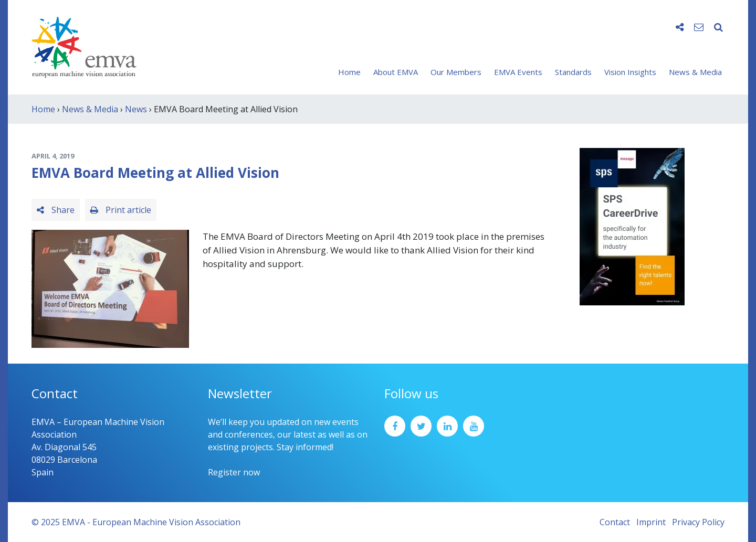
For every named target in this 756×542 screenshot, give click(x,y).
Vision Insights (630, 72)
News (136, 109)
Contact (615, 522)
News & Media (695, 72)
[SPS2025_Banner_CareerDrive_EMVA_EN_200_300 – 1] (632, 226)
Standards (573, 72)
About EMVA (396, 72)
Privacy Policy (698, 522)
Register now (234, 472)
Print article (121, 210)
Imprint (651, 522)
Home (349, 72)
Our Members (456, 72)
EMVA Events (518, 72)
